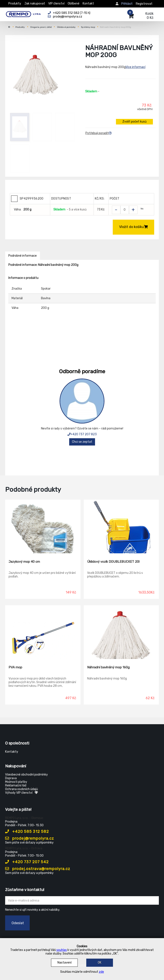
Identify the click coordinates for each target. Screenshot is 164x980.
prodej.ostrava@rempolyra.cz (38, 869)
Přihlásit (127, 4)
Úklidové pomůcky (66, 27)
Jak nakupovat (35, 4)
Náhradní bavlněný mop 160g (108, 667)
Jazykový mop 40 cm (24, 562)
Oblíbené (74, 4)
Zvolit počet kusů (134, 122)
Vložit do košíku (133, 227)
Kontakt (88, 4)
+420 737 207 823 (82, 434)
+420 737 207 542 (27, 862)
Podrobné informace (23, 256)
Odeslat (18, 923)
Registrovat (144, 4)
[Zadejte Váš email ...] (82, 900)
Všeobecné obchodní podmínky (26, 775)
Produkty (15, 4)
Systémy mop (88, 27)
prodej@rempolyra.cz (30, 838)
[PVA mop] (43, 632)
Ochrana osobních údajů (21, 789)
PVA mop (15, 667)
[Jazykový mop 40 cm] (43, 527)
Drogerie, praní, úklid (41, 27)
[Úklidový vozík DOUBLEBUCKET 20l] (121, 527)
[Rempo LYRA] (23, 13)
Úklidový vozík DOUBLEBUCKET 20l (113, 562)
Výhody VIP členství (22, 793)
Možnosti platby (16, 782)
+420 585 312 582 (27, 832)
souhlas (62, 950)
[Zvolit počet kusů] (125, 210)
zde (101, 972)
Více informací (135, 67)
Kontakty (12, 752)
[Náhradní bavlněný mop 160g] (121, 632)
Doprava (11, 778)
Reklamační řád (16, 785)
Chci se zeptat (82, 442)
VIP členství (56, 4)
